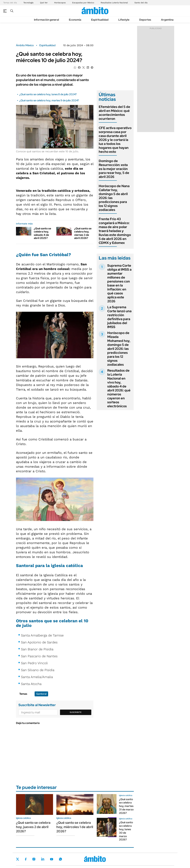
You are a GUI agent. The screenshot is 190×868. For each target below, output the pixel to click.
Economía (75, 20)
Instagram (34, 859)
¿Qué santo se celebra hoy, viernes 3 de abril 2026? (83, 233)
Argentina (167, 20)
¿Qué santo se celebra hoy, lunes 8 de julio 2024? (48, 94)
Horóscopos (60, 3)
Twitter (18, 859)
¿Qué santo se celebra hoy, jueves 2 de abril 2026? (33, 827)
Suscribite (76, 712)
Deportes (145, 20)
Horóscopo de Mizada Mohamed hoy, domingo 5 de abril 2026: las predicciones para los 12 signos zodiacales (119, 349)
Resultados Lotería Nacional (114, 3)
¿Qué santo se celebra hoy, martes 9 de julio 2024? (49, 100)
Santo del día (141, 3)
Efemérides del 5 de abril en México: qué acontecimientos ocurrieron (114, 113)
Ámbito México (25, 45)
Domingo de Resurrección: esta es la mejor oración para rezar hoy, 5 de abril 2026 (114, 169)
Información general (46, 20)
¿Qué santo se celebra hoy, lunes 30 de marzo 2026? (126, 831)
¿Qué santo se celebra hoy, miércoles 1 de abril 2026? (75, 827)
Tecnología (28, 3)
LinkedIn (43, 859)
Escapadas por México (83, 3)
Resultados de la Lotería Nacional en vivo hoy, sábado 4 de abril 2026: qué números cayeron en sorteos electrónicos (119, 388)
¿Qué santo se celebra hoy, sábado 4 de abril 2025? (42, 233)
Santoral (41, 694)
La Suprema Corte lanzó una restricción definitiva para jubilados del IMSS (119, 317)
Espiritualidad (100, 20)
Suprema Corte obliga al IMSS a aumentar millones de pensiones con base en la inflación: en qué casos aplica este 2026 (119, 283)
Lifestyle (124, 20)
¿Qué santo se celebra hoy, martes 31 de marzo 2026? (126, 806)
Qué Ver (44, 3)
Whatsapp (60, 859)
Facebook (26, 859)
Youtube (52, 859)
